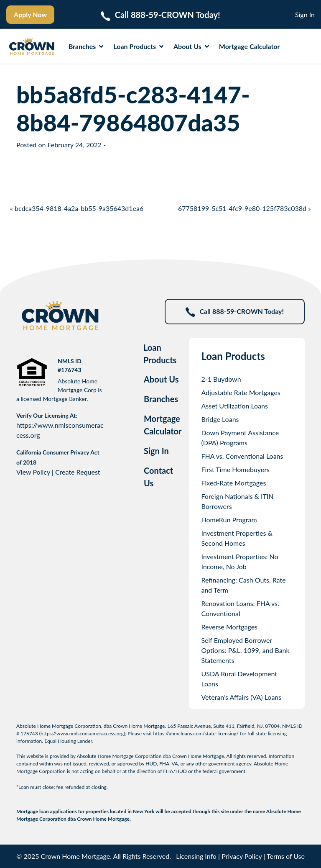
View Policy (33, 472)
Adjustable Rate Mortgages (241, 392)
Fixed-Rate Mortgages (233, 483)
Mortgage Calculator (250, 46)
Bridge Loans (220, 419)
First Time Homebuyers (235, 469)
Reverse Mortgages (229, 627)
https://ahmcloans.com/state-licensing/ (196, 733)
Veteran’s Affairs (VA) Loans (241, 697)
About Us (191, 46)
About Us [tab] (161, 379)
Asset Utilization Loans (234, 406)
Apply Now (30, 14)
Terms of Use (286, 856)
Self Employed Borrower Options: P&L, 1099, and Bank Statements (245, 650)
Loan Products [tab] (160, 354)
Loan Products (138, 46)
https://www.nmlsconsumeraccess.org (82, 733)
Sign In (305, 14)
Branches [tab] (161, 399)
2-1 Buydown (221, 379)
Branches (86, 46)
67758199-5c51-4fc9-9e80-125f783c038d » (245, 208)
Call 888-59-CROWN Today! (235, 312)
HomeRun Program (229, 520)
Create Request (78, 472)
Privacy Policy (242, 856)
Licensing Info (196, 856)
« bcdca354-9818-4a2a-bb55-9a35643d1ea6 (77, 208)
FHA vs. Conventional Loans (242, 456)
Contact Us (158, 477)
